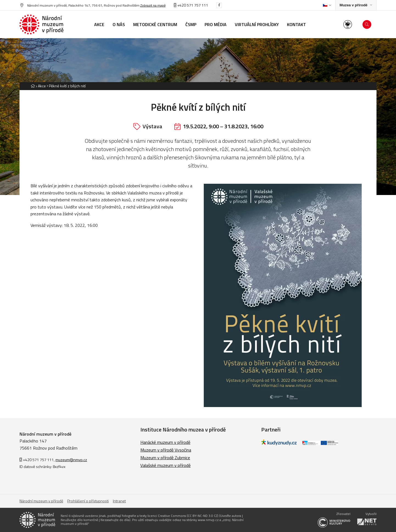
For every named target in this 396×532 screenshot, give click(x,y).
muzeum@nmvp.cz (71, 460)
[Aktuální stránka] (66, 86)
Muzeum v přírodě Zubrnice (165, 458)
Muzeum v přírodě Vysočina (166, 450)
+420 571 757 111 (191, 5)
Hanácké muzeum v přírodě (165, 442)
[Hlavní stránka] (33, 86)
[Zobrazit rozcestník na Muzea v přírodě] (356, 5)
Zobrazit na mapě (153, 5)
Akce (42, 86)
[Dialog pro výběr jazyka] (327, 5)
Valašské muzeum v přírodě (165, 465)
